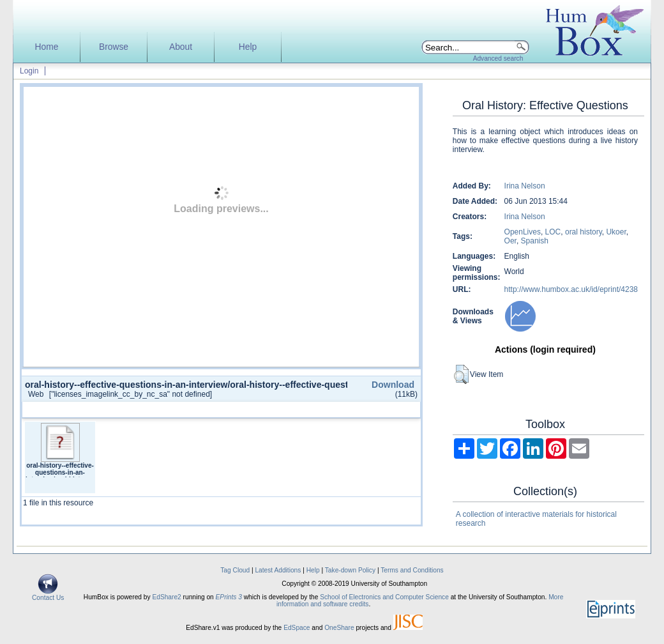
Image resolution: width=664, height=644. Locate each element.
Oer (510, 241)
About (181, 47)
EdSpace (297, 628)
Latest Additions (278, 570)
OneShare (339, 628)
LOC (553, 232)
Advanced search (498, 58)
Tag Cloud (235, 570)
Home (47, 47)
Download (393, 385)
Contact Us (48, 595)
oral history (584, 232)
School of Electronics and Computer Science (384, 597)
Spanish (535, 241)
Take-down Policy (350, 570)
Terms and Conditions (412, 570)
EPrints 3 (229, 597)
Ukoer (616, 232)
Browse (114, 47)
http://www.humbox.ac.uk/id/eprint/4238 (571, 289)
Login (29, 71)
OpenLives (523, 232)
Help (248, 47)
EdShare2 (166, 597)
